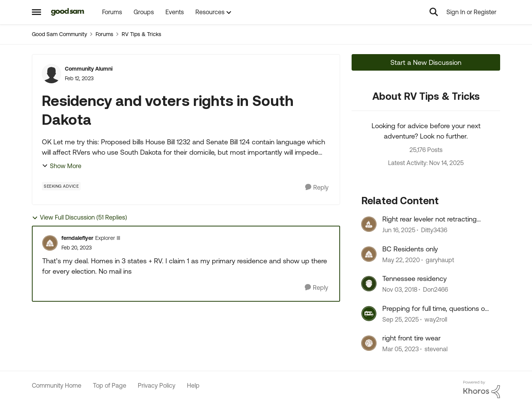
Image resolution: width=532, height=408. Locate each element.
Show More (62, 166)
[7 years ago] (401, 260)
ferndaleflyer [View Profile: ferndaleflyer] (77, 238)
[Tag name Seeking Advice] (61, 186)
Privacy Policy (157, 385)
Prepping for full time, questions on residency (435, 309)
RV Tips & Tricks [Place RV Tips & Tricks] (141, 34)
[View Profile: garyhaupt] (369, 254)
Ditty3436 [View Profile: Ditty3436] (434, 230)
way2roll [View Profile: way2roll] (436, 319)
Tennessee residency (415, 278)
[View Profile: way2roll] (369, 314)
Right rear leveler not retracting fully (430, 219)
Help (193, 385)
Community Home (57, 385)
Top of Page (110, 385)
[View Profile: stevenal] (369, 343)
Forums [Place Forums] (104, 34)
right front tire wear (411, 338)
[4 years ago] (401, 349)
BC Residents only (410, 249)
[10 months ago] (401, 319)
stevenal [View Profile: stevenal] (436, 349)
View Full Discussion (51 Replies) (79, 217)
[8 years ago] (400, 290)
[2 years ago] (399, 230)
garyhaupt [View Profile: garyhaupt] (440, 260)
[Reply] (317, 187)
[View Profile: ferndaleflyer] (50, 243)
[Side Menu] (36, 12)
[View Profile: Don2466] (369, 284)
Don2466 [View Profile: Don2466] (435, 290)
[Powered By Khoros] (482, 390)
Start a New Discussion (426, 62)
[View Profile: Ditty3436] (369, 224)
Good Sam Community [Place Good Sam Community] (59, 34)
